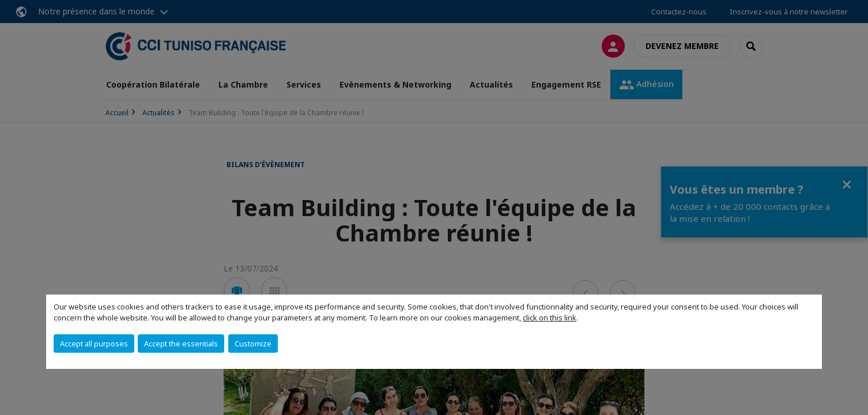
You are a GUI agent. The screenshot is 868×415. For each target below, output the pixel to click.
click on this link (550, 318)
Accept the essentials (181, 344)
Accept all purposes (94, 344)
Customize (253, 344)
